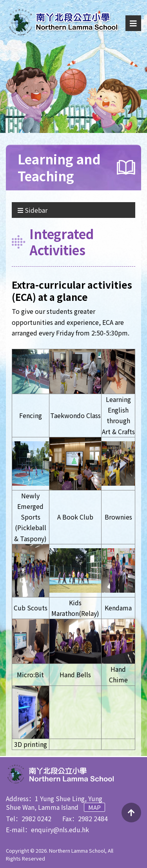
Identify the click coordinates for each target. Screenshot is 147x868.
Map (94, 807)
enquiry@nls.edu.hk (60, 829)
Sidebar (33, 210)
